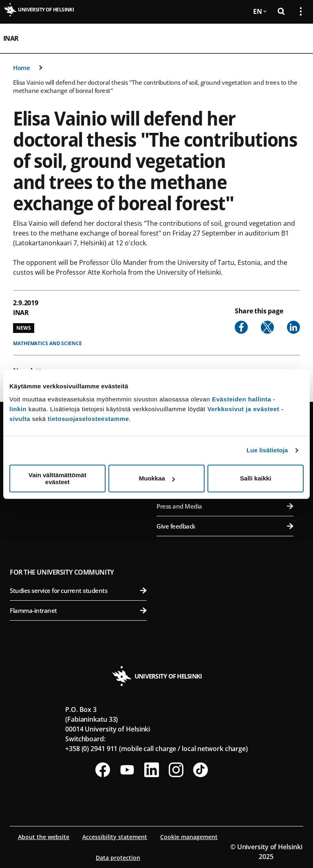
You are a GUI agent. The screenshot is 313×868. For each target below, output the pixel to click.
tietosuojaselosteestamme (88, 419)
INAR (11, 38)
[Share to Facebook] (241, 327)
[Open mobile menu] (298, 38)
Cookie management (189, 837)
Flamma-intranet (78, 610)
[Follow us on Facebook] (103, 770)
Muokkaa (157, 478)
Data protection (118, 858)
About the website (44, 837)
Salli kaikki (256, 478)
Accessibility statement (115, 837)
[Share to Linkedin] (293, 327)
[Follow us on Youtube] (127, 770)
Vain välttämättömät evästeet (57, 478)
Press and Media (225, 506)
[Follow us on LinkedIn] (152, 770)
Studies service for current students (78, 590)
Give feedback (225, 526)
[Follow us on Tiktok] (201, 770)
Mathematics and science (47, 343)
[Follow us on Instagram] (176, 770)
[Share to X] (267, 327)
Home (21, 68)
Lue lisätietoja (267, 450)
